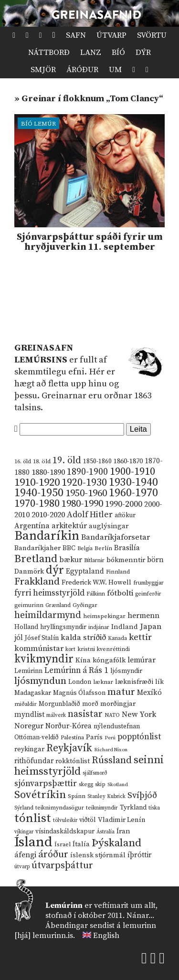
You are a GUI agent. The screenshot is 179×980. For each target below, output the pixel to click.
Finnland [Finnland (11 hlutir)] (118, 572)
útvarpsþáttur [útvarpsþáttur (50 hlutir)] (62, 866)
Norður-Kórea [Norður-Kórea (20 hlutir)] (68, 726)
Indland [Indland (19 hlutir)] (125, 627)
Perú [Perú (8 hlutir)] (110, 738)
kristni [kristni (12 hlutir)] (86, 649)
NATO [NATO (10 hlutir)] (112, 715)
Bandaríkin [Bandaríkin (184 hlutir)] (47, 536)
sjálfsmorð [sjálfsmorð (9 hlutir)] (95, 773)
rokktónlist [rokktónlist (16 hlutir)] (73, 761)
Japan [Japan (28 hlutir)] (151, 627)
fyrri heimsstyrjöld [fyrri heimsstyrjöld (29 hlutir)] (49, 593)
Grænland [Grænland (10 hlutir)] (58, 605)
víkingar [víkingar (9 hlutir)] (24, 832)
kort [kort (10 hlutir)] (70, 649)
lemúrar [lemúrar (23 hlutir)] (142, 660)
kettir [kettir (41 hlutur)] (140, 637)
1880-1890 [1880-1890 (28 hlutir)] (48, 472)
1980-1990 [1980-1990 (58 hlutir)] (82, 504)
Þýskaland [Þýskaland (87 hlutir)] (116, 843)
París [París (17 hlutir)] (94, 737)
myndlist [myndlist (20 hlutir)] (29, 715)
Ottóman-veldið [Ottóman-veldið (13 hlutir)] (37, 737)
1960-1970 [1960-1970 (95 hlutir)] (133, 493)
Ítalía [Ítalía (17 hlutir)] (81, 844)
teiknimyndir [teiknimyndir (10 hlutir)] (102, 808)
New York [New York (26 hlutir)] (139, 715)
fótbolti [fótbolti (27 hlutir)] (120, 593)
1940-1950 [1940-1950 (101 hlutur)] (39, 493)
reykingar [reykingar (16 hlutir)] (29, 749)
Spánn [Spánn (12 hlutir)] (77, 796)
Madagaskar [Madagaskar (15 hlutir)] (33, 693)
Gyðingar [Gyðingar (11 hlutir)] (85, 605)
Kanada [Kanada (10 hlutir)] (117, 638)
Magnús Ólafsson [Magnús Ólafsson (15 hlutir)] (79, 693)
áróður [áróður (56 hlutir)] (53, 854)
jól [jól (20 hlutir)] (19, 638)
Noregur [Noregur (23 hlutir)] (29, 726)
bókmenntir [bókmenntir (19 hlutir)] (126, 560)
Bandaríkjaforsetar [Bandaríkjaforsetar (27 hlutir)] (116, 538)
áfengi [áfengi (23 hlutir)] (25, 855)
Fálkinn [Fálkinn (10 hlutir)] (96, 594)
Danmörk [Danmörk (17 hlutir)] (29, 572)
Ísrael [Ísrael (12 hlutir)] (63, 844)
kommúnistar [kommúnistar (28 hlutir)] (39, 649)
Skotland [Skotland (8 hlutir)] (118, 785)
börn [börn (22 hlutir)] (155, 560)
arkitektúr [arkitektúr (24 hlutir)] (69, 526)
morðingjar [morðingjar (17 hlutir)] (118, 704)
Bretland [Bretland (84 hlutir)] (36, 559)
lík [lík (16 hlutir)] (159, 682)
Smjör (43, 70)
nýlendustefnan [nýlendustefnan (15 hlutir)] (117, 726)
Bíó (118, 53)
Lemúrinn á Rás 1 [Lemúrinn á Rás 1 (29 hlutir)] (76, 671)
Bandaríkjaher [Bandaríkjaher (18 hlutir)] (37, 548)
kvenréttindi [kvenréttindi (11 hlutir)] (113, 649)
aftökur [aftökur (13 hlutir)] (125, 515)
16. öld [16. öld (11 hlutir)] (23, 462)
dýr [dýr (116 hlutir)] (55, 570)
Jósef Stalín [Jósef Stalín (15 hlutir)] (42, 638)
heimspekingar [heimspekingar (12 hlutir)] (104, 616)
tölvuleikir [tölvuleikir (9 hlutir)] (65, 820)
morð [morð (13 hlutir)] (90, 704)
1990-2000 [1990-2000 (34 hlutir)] (124, 504)
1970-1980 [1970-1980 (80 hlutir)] (37, 504)
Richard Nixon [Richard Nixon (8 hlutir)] (111, 750)
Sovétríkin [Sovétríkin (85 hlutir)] (40, 795)
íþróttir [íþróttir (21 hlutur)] (140, 855)
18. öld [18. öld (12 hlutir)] (42, 461)
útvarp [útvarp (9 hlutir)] (22, 867)
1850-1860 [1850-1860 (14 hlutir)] (97, 462)
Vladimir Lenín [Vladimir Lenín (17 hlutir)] (122, 820)
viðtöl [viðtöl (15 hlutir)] (88, 820)
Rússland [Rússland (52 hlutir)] (112, 761)
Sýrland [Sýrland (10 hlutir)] (24, 808)
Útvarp (111, 35)
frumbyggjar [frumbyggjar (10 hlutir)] (148, 583)
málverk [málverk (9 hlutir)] (56, 715)
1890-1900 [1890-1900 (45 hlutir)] (87, 472)
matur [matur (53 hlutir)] (121, 692)
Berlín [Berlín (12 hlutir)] (103, 548)
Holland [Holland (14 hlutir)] (26, 627)
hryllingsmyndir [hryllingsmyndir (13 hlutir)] (63, 627)
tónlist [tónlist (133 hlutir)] (33, 818)
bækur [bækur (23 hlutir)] (71, 560)
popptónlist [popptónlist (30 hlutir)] (139, 737)
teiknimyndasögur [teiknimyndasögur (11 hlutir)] (60, 808)
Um (115, 70)
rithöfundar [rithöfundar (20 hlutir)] (34, 761)
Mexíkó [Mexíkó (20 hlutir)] (149, 693)
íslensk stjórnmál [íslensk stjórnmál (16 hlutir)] (98, 855)
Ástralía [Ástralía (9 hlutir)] (105, 832)
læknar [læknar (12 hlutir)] (103, 682)
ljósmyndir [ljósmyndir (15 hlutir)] (126, 671)
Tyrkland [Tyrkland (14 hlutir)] (133, 808)
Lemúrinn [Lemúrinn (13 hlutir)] (28, 671)
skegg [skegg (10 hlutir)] (86, 784)
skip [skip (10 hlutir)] (100, 784)
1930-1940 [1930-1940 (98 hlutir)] (133, 482)
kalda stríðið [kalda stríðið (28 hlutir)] (83, 638)
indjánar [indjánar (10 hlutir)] (99, 627)
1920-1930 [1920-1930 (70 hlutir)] (84, 483)
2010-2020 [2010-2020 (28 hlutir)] (48, 515)
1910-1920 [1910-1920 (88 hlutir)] (37, 483)
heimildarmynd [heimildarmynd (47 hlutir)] (48, 615)
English (106, 936)
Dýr (143, 53)
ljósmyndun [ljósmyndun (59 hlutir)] (40, 681)
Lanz (91, 53)
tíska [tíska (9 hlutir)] (154, 808)
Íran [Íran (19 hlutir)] (123, 831)
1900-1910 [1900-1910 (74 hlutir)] (132, 472)
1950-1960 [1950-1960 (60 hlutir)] (86, 493)
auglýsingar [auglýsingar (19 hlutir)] (109, 526)
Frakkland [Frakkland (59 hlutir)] (37, 582)
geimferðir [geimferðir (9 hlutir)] (148, 594)
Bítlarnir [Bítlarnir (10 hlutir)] (94, 560)
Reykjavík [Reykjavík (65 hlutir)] (69, 748)
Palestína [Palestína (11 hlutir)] (72, 738)
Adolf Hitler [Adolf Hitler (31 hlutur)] (90, 515)
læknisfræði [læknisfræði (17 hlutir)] (134, 682)
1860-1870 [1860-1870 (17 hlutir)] (128, 461)
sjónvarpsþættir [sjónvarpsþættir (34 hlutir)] (46, 784)
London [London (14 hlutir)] (80, 682)
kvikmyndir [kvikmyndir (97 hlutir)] (44, 659)
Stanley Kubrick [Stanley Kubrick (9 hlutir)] (106, 797)
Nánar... (140, 916)
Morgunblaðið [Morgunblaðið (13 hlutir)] (59, 704)
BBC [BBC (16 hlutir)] (69, 548)
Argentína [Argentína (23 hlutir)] (32, 526)
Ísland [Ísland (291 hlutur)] (33, 842)
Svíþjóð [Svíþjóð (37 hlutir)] (142, 795)
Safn (76, 35)
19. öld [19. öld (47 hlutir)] (67, 461)
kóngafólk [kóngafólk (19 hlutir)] (109, 660)
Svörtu (152, 35)
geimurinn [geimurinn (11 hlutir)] (29, 605)
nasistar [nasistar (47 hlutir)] (85, 714)
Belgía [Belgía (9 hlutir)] (85, 549)
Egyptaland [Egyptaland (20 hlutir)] (85, 571)
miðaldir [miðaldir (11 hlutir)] (26, 704)
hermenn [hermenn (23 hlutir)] (143, 616)
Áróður (82, 70)
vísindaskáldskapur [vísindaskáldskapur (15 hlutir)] (65, 831)
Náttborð (49, 53)
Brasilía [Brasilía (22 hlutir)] (127, 548)
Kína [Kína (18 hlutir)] (83, 660)
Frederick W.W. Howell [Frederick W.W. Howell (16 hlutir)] (96, 583)
